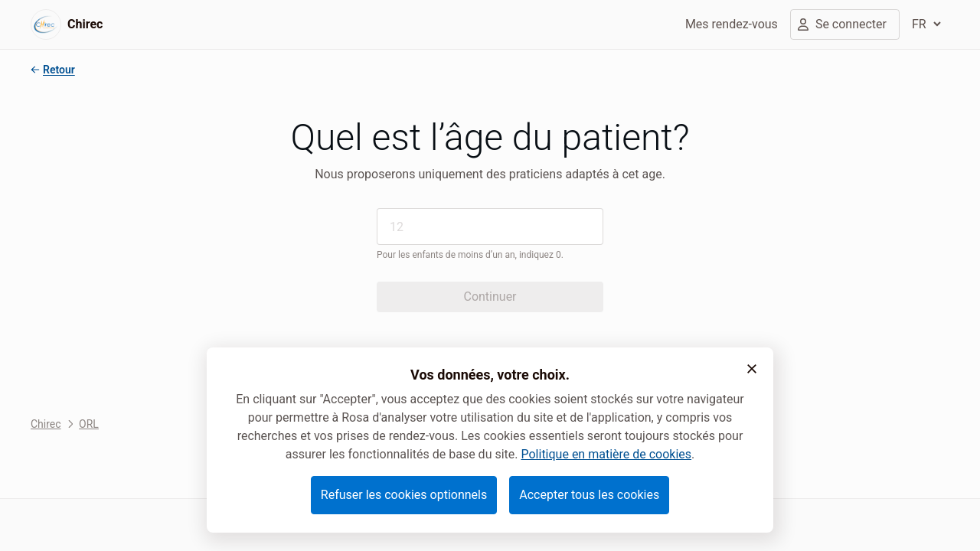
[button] (752, 369)
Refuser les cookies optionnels (404, 495)
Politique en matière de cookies (606, 454)
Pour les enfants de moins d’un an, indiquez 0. (470, 255)
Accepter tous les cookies (589, 495)
